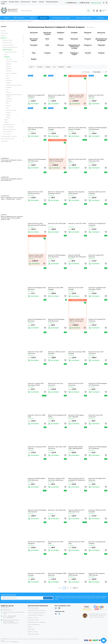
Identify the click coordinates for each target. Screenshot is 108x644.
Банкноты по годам (33, 634)
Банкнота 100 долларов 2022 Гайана (35, 128)
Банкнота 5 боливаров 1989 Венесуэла (57, 574)
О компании (4, 2)
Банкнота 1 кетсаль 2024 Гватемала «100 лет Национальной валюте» (56, 193)
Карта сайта (31, 629)
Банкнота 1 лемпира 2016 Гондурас (97, 543)
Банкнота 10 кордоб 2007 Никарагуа (36, 96)
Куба (47, 45)
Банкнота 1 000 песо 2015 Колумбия (57, 353)
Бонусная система (25, 2)
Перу (34, 53)
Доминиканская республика (101, 40)
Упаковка (41, 2)
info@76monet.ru (71, 3)
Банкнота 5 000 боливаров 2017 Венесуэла (57, 256)
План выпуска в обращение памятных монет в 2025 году (11, 180)
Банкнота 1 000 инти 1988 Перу (36, 416)
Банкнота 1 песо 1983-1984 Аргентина (57, 448)
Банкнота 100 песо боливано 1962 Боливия (37, 511)
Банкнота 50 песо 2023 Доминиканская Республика (37, 224)
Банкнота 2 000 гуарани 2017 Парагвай (76, 416)
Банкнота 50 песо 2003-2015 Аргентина (96, 160)
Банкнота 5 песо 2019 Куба (57, 224)
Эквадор (101, 53)
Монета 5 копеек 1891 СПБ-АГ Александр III (76, 96)
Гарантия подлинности (34, 625)
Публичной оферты (35, 601)
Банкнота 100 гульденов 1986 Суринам (97, 574)
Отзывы (3, 4)
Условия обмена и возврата (36, 615)
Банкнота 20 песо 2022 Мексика (96, 96)
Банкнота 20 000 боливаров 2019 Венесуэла (98, 128)
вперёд (75, 588)
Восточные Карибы (34, 40)
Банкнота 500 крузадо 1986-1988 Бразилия (76, 448)
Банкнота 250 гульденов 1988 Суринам (76, 574)
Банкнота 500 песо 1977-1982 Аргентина (77, 511)
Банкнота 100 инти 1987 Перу (76, 543)
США (61, 53)
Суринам (47, 53)
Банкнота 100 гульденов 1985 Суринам (76, 193)
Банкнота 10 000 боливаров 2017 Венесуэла (98, 384)
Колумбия (34, 45)
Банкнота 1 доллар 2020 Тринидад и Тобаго (36, 384)
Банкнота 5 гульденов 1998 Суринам (37, 448)
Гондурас (88, 39)
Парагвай (101, 45)
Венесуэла (101, 33)
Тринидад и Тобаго (74, 54)
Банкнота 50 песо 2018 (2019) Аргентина (35, 193)
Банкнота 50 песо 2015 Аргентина (76, 384)
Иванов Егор (15, 640)
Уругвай (88, 53)
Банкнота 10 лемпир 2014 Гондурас (57, 128)
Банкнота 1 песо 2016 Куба (57, 510)
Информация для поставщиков (36, 622)
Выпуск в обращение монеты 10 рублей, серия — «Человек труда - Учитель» (12, 198)
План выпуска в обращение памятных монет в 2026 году (11, 161)
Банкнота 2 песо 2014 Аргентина (96, 416)
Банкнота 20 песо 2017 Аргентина (96, 353)
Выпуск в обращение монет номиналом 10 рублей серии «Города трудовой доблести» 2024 (12, 218)
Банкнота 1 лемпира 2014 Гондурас (36, 574)
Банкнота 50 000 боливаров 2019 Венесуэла (37, 160)
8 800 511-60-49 (84, 3)
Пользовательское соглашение (37, 610)
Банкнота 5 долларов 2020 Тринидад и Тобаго (97, 288)
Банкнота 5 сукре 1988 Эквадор (56, 288)
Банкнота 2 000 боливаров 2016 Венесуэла (36, 479)
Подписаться (48, 598)
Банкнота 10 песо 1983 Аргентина (35, 353)
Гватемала (74, 39)
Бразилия (88, 33)
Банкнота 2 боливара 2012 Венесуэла (97, 479)
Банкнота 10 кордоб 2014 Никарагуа (36, 543)
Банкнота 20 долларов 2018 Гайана (57, 416)
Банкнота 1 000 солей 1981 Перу (77, 160)
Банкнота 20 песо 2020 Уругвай (76, 288)
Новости (30, 627)
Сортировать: (86, 72)
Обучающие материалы (52, 2)
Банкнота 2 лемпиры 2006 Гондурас (77, 353)
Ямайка (34, 59)
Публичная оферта (33, 608)
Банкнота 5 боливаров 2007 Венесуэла (37, 288)
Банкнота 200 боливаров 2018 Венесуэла (56, 320)
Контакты (34, 2)
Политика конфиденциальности (37, 613)
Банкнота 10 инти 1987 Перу (56, 543)
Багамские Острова (47, 33)
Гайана (61, 39)
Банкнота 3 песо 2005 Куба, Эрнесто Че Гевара (77, 128)
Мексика (61, 45)
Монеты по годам (33, 632)
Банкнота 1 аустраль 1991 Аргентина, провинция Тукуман (56, 479)
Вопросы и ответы (33, 617)
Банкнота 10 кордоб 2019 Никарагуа (97, 224)
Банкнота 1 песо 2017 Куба (77, 224)
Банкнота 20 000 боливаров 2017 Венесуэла (98, 448)
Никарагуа (88, 45)
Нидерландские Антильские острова (74, 47)
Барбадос (61, 33)
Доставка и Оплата (14, 2)
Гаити (47, 39)
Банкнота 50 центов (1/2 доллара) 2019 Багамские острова (77, 479)
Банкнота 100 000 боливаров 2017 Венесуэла (77, 256)
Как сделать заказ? (33, 620)
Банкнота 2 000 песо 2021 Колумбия (97, 193)
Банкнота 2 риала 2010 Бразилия (96, 256)
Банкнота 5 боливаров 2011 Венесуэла (37, 320)
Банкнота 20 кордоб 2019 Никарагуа (97, 320)
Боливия (74, 33)
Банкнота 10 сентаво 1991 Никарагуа (57, 96)
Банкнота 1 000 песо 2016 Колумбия (97, 511)
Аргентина (34, 33)
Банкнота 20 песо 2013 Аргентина (56, 384)
